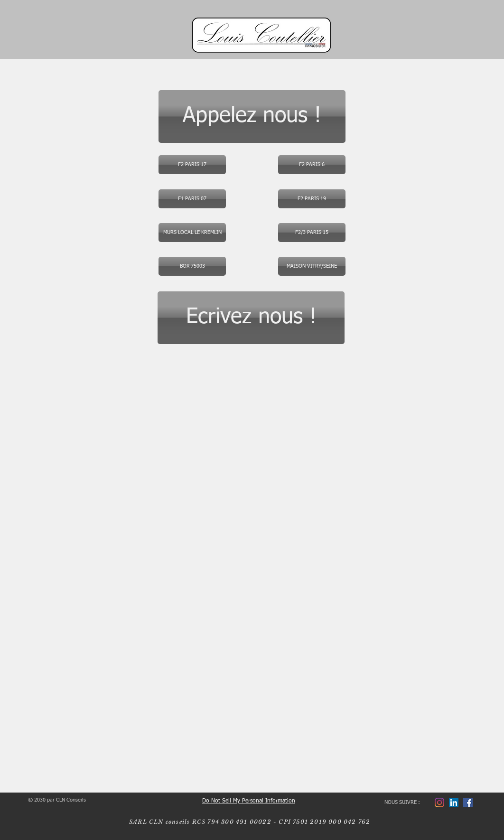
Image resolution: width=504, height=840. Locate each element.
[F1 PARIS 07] (192, 199)
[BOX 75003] (192, 266)
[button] (312, 165)
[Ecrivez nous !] (251, 318)
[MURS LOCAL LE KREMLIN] (192, 233)
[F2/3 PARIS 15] (312, 233)
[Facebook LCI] (468, 803)
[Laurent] (454, 803)
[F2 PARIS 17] (192, 165)
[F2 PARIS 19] (312, 199)
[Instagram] (439, 803)
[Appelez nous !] (252, 117)
